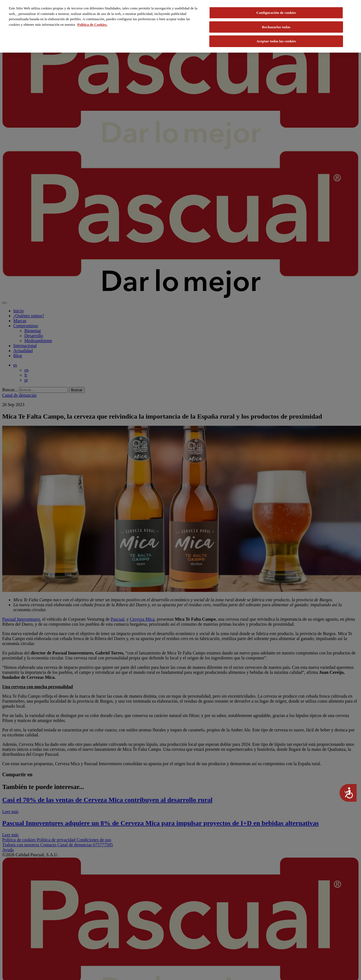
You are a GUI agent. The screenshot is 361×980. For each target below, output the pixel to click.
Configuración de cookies (276, 13)
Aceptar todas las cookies (276, 41)
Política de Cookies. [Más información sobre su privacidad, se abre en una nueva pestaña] (92, 24)
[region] (180, 26)
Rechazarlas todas (276, 27)
